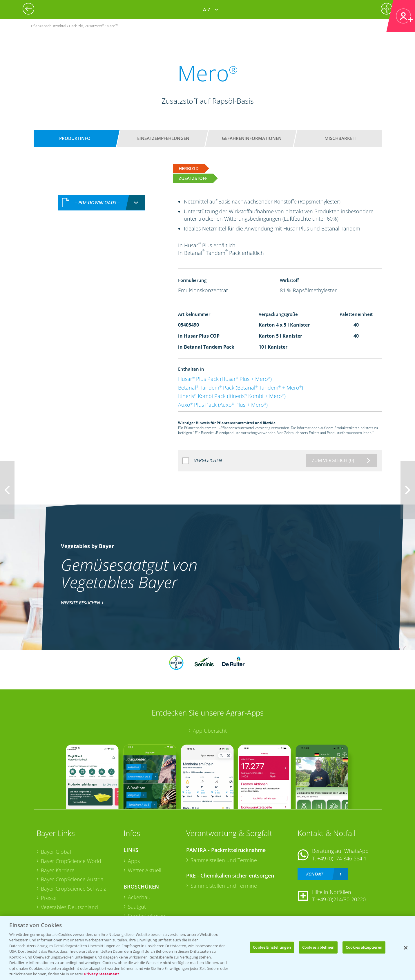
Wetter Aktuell (145, 870)
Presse (49, 898)
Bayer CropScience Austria (72, 879)
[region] (207, 948)
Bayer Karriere (58, 870)
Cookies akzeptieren (364, 947)
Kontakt (315, 874)
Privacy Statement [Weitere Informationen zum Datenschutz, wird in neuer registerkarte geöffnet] (102, 974)
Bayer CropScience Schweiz (73, 889)
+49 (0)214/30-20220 (341, 899)
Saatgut (137, 907)
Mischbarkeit (340, 138)
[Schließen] (406, 948)
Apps (134, 861)
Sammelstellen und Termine (224, 860)
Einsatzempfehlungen (163, 138)
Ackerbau (139, 897)
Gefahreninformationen (252, 138)
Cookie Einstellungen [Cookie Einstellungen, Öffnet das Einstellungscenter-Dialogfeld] (272, 947)
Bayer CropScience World (71, 861)
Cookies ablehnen (318, 947)
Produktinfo (75, 138)
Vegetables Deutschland (69, 907)
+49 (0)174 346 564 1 (342, 858)
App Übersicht (210, 731)
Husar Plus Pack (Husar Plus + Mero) (225, 379)
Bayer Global (56, 852)
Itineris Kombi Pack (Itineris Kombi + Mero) (232, 396)
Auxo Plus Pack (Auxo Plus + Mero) (223, 405)
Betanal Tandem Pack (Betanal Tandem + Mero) (241, 388)
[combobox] (102, 203)
